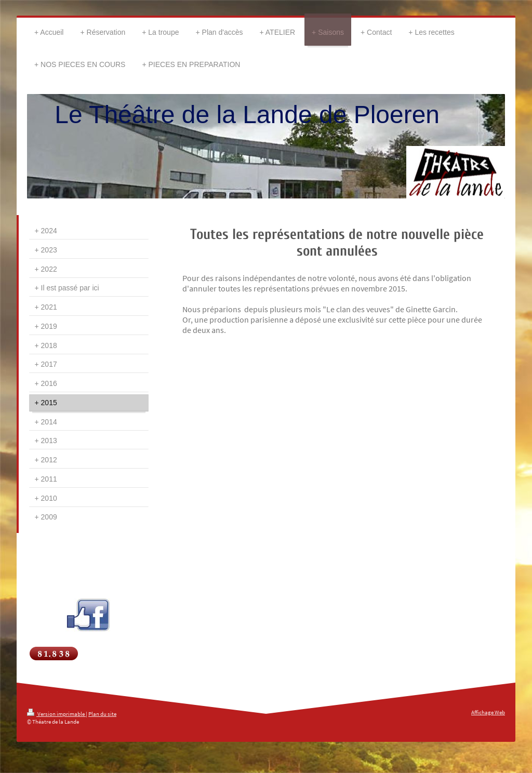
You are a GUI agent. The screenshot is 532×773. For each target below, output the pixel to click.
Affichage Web (488, 712)
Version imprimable (56, 714)
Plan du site (102, 714)
